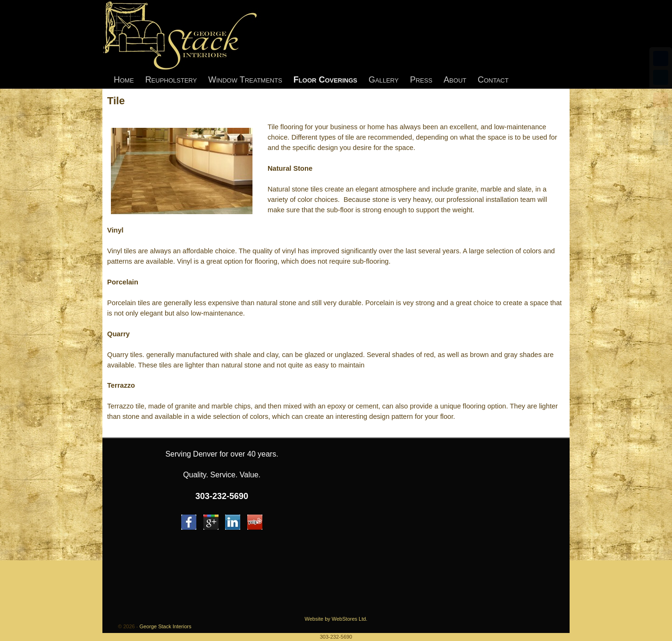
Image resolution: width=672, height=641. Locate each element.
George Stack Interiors (165, 626)
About (455, 80)
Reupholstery (171, 80)
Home (124, 80)
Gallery (384, 80)
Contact (493, 80)
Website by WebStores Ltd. (336, 619)
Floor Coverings (325, 80)
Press (421, 80)
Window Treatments (245, 80)
